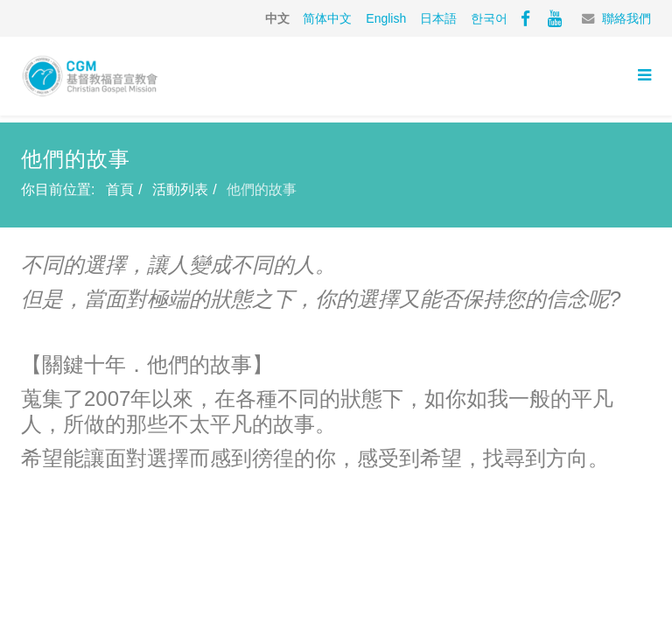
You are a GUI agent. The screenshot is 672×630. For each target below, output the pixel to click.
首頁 (120, 189)
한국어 (489, 18)
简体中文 (327, 18)
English (386, 18)
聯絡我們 (626, 18)
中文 (277, 18)
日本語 (438, 18)
